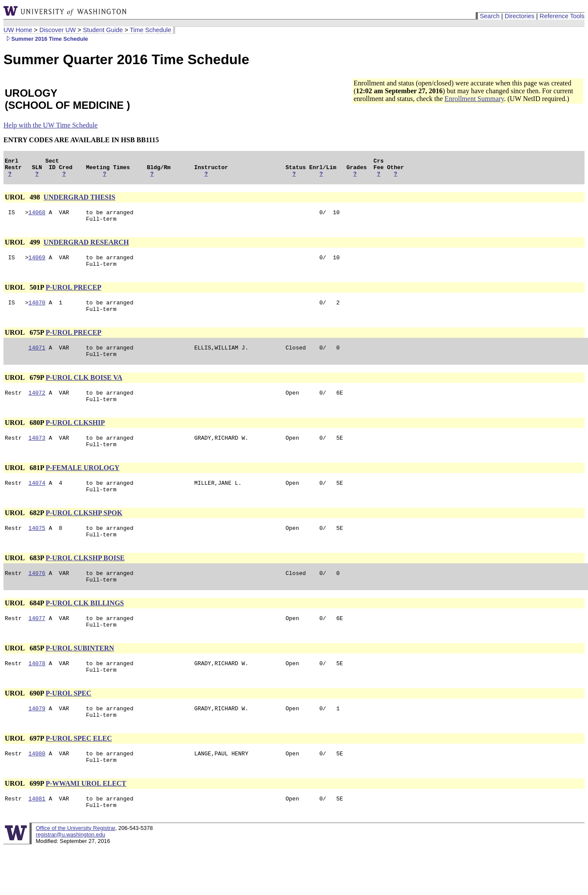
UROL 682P (24, 535)
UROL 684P (24, 630)
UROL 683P (24, 583)
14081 (37, 837)
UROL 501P (24, 296)
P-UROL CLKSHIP (75, 439)
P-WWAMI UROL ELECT (86, 821)
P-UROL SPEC (68, 726)
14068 (37, 217)
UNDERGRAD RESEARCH (86, 249)
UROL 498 (23, 201)
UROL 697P (24, 773)
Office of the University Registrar (75, 868)
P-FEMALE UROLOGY (82, 487)
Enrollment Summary (474, 99)
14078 (37, 694)
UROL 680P (24, 439)
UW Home (18, 30)
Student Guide (103, 30)
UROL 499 (23, 249)
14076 (37, 599)
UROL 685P (24, 678)
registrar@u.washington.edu (70, 875)
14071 (37, 360)
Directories (520, 16)
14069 (37, 265)
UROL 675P (24, 344)
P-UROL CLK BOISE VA (84, 392)
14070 (37, 313)
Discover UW (58, 30)
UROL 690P (24, 726)
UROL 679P (24, 392)
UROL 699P (24, 821)
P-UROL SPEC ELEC (79, 773)
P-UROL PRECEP (73, 296)
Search (490, 16)
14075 (37, 551)
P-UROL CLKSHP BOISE (85, 583)
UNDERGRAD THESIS (79, 201)
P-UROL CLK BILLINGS (85, 630)
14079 (37, 742)
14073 (37, 456)
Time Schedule (150, 30)
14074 (37, 503)
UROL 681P (24, 487)
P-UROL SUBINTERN (80, 678)
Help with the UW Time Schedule (51, 125)
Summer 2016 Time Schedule (46, 39)
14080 (37, 790)
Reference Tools (562, 16)
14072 (37, 408)
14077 (37, 647)
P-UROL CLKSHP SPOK (84, 535)
